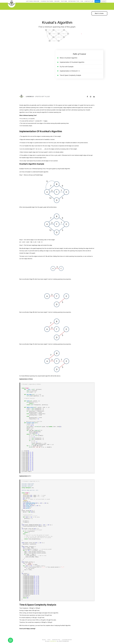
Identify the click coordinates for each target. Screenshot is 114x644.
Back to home (99, 13)
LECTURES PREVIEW (33, 1)
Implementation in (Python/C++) (70, 71)
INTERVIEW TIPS (74, 1)
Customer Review (67, 640)
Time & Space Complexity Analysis (70, 75)
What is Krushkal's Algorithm (69, 58)
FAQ (82, 1)
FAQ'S (49, 640)
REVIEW (57, 1)
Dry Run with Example (67, 67)
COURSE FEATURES (47, 1)
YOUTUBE (64, 1)
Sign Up (97, 1)
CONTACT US (89, 1)
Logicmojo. (53, 641)
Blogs (44, 640)
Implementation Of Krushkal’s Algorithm (72, 62)
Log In (104, 1)
